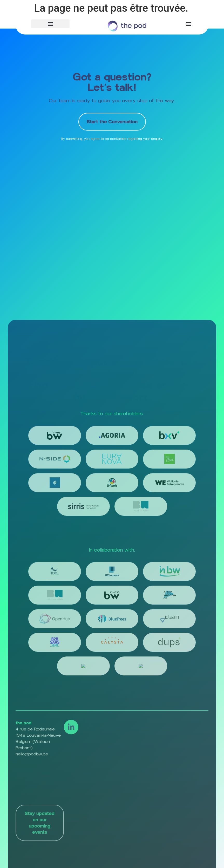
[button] (50, 24)
